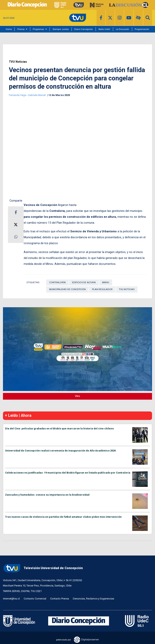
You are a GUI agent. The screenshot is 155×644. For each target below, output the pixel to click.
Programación (142, 29)
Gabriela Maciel (37, 95)
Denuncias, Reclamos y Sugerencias (93, 599)
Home (9, 29)
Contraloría (57, 282)
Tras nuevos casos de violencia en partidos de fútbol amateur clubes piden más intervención (63, 517)
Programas (38, 29)
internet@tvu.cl (11, 599)
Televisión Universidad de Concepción (43, 568)
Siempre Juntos (61, 29)
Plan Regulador (102, 289)
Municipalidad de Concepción (67, 289)
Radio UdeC (104, 29)
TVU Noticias (18, 62)
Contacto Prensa (60, 599)
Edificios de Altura (84, 282)
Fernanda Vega (18, 95)
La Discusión (123, 29)
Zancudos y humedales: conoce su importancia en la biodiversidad (47, 495)
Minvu (106, 282)
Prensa (21, 29)
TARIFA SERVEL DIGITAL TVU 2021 (22, 591)
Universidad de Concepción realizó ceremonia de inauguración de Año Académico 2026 (60, 451)
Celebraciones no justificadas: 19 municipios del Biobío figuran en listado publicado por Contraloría (68, 473)
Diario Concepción (84, 29)
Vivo (77, 396)
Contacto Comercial (35, 599)
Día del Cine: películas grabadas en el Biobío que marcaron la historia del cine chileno (59, 429)
